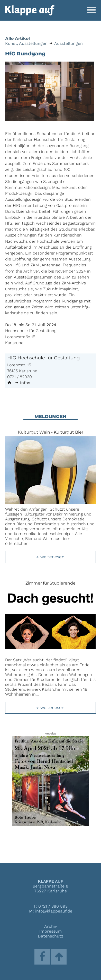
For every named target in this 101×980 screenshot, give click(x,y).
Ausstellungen (68, 43)
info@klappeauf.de (54, 911)
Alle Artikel (17, 39)
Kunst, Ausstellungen (26, 43)
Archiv (51, 926)
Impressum (51, 931)
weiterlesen (50, 557)
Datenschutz (51, 936)
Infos (22, 383)
